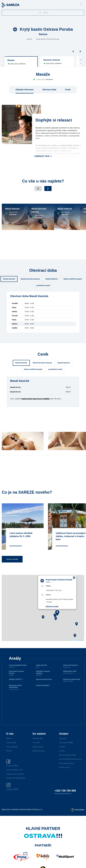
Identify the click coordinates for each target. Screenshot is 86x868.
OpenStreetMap (79, 646)
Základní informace (25, 90)
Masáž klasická (9, 279)
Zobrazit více (43, 156)
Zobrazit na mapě (52, 612)
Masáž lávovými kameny (30, 279)
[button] (57, 618)
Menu (43, 13)
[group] (21, 62)
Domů (29, 39)
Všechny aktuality (12, 565)
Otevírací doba (49, 90)
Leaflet (69, 646)
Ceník (68, 90)
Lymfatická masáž (43, 285)
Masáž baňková (52, 279)
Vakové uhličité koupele (73, 279)
